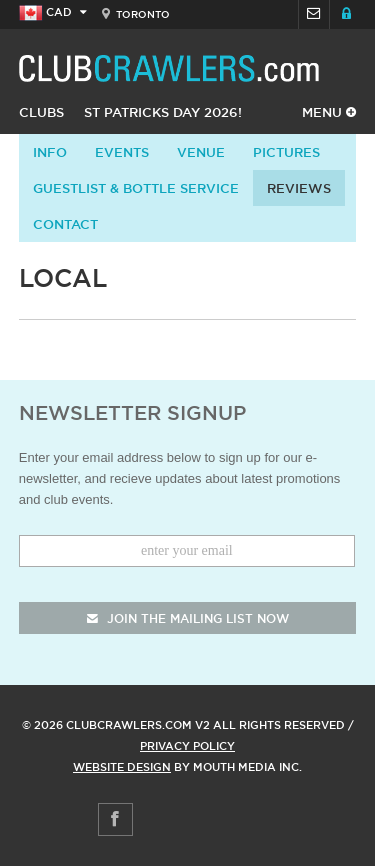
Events (122, 152)
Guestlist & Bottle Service (136, 188)
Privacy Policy (187, 746)
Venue (201, 152)
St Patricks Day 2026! (163, 112)
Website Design (122, 767)
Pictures (286, 152)
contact (65, 224)
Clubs (41, 112)
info (50, 152)
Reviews (299, 188)
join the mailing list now (188, 618)
